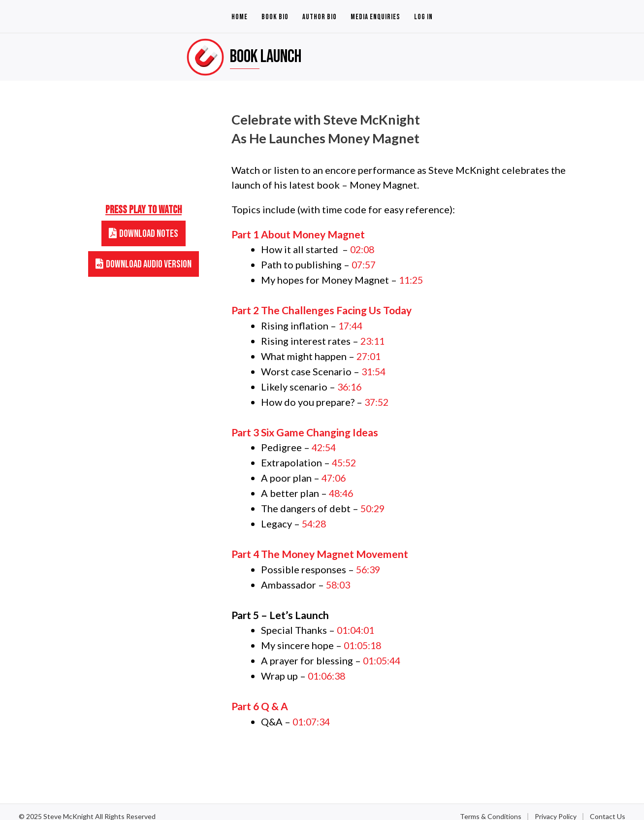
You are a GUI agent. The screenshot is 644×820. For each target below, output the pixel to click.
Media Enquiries (375, 17)
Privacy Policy (556, 806)
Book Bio (275, 17)
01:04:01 (357, 622)
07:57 (365, 264)
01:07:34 (313, 711)
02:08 (363, 249)
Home (240, 17)
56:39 (369, 562)
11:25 (412, 279)
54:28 (315, 517)
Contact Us (608, 806)
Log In (423, 17)
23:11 (373, 339)
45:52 (345, 458)
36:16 (350, 383)
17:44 (351, 324)
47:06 (335, 472)
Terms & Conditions (491, 806)
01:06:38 (328, 666)
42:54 (325, 443)
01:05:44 (383, 651)
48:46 (342, 487)
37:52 (377, 398)
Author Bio (320, 17)
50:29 (373, 502)
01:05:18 (364, 636)
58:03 (339, 577)
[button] (144, 233)
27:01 (370, 354)
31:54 (374, 368)
